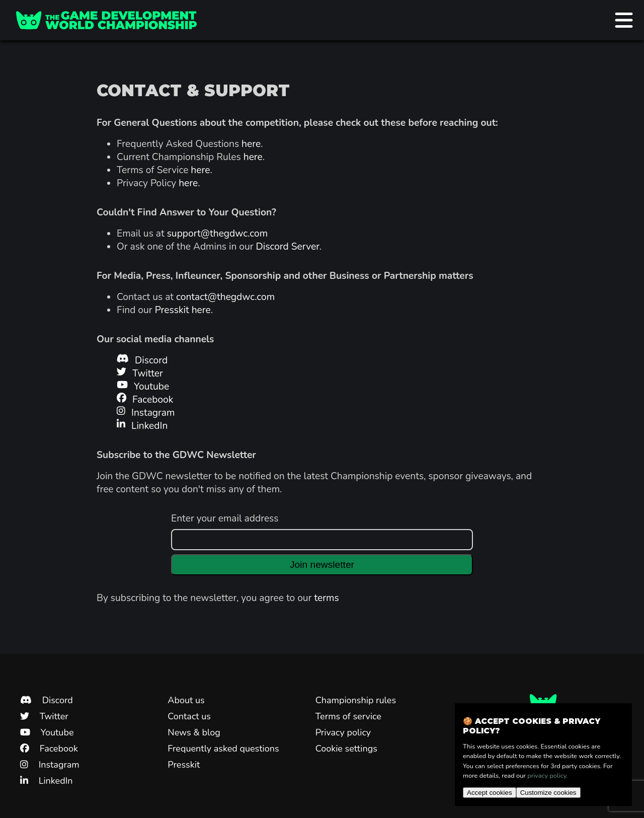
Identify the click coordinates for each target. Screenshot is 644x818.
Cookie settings (346, 749)
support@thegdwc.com (217, 234)
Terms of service (348, 716)
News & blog (194, 732)
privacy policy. (547, 776)
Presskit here (183, 310)
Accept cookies (490, 793)
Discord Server (288, 247)
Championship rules (356, 700)
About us (186, 700)
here (251, 144)
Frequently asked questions (223, 749)
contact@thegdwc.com (225, 297)
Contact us (189, 716)
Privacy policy (343, 732)
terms (326, 598)
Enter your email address (225, 518)
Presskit (184, 765)
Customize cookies (548, 793)
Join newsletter (322, 565)
